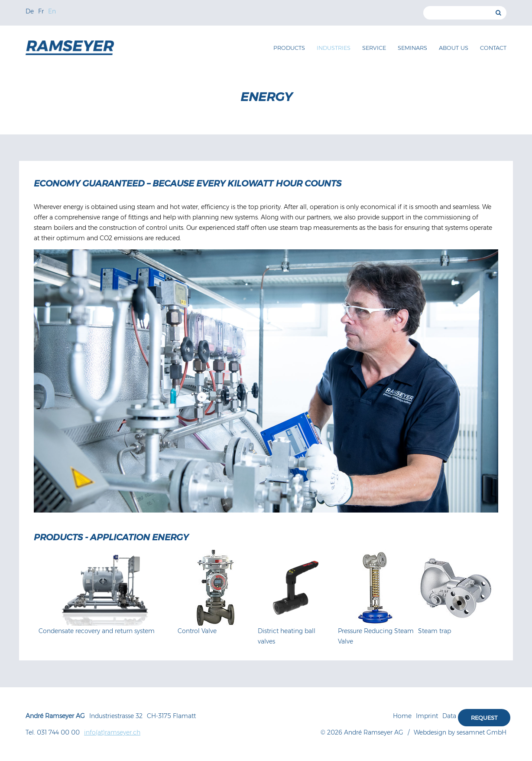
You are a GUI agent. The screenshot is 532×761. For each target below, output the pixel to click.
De (30, 11)
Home (402, 716)
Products (289, 48)
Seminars (412, 48)
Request (484, 718)
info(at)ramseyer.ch (112, 732)
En (52, 11)
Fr (41, 11)
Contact (493, 48)
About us (454, 48)
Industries (334, 48)
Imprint (427, 716)
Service (374, 48)
